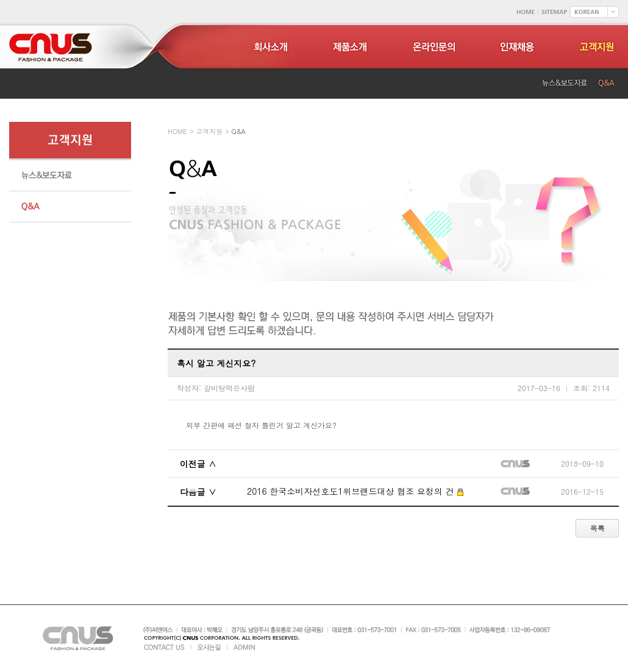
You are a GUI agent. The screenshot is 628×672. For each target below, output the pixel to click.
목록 (597, 529)
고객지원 (209, 131)
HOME (177, 131)
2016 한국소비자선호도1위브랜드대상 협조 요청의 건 (355, 491)
